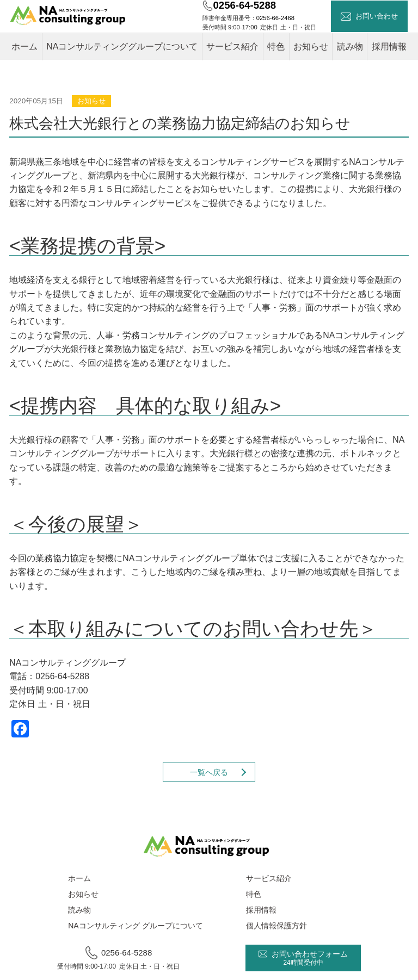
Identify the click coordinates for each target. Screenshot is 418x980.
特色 (276, 46)
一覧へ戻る (209, 772)
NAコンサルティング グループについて (135, 926)
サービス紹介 (232, 46)
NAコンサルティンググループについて (122, 46)
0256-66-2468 (275, 18)
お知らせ (311, 46)
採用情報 (389, 46)
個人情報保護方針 (276, 926)
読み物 (350, 46)
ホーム (24, 46)
